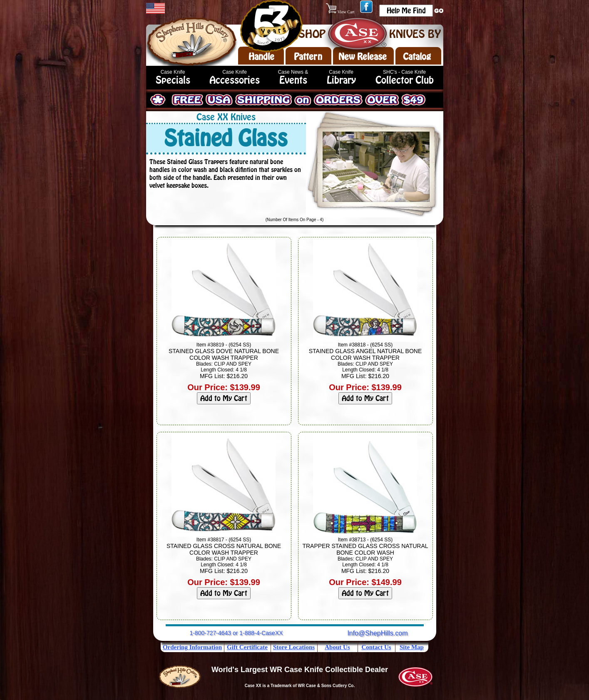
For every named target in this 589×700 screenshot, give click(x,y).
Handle (261, 57)
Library (341, 80)
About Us (337, 647)
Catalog (417, 57)
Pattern (308, 57)
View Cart (341, 12)
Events (293, 80)
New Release (363, 57)
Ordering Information (192, 647)
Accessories (235, 80)
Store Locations (294, 647)
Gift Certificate (247, 647)
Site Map (412, 647)
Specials (173, 80)
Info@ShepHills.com (377, 633)
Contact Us (376, 647)
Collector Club (405, 80)
